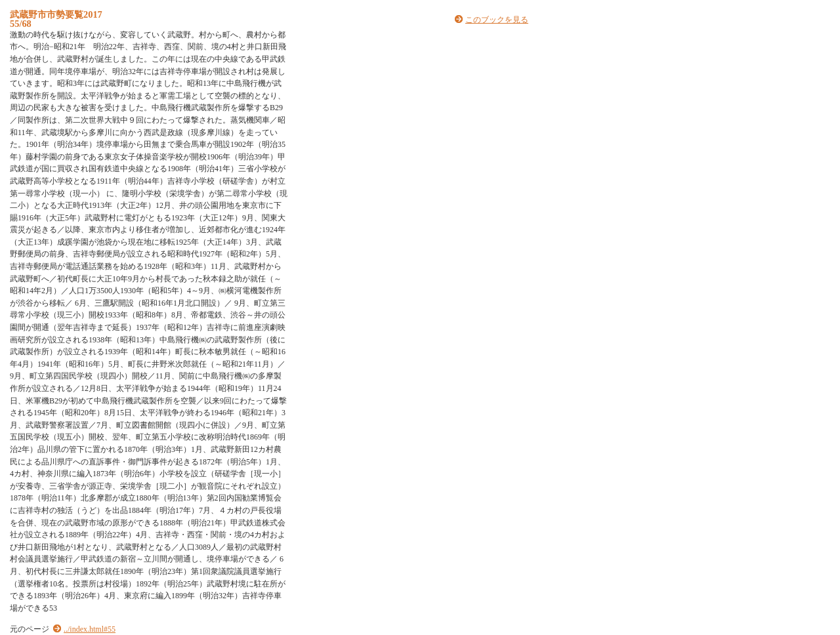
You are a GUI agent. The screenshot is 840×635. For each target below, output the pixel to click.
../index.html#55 (90, 629)
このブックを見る (497, 20)
